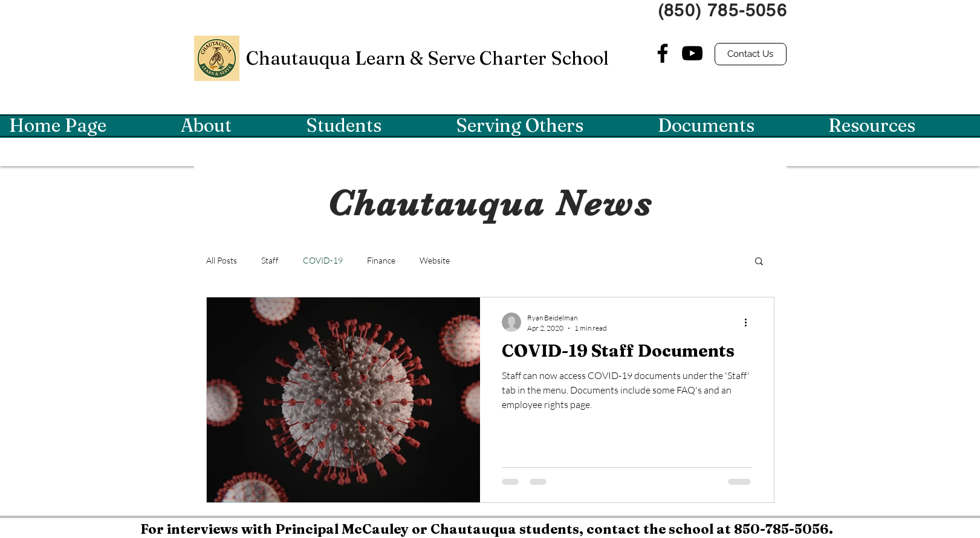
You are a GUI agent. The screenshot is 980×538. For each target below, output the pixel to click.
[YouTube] (692, 53)
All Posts (222, 260)
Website (435, 260)
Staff (270, 260)
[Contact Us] (751, 54)
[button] (234, 126)
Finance (381, 260)
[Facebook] (663, 53)
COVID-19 (323, 260)
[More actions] (750, 322)
